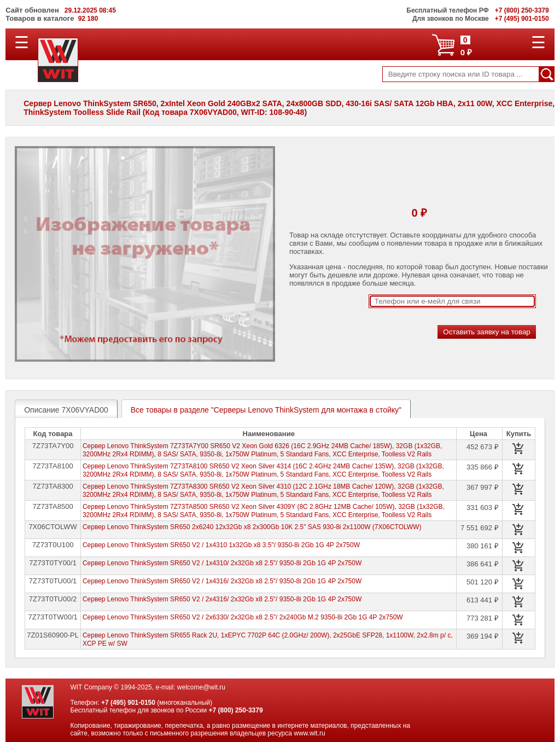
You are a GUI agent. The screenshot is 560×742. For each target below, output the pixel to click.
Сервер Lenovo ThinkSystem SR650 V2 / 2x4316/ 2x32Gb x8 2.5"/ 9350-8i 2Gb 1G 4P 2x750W (222, 599)
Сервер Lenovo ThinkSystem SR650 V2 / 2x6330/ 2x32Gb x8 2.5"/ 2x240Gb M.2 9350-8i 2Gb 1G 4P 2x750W (243, 617)
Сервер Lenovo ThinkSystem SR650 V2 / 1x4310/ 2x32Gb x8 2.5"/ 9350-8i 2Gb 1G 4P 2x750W (222, 563)
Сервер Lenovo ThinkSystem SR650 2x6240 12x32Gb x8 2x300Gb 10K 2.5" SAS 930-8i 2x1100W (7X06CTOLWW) (252, 527)
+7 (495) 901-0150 (128, 703)
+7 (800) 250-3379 (236, 710)
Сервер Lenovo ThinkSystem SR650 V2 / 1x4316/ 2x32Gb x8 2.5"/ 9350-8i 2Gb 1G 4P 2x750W (222, 581)
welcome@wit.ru (201, 687)
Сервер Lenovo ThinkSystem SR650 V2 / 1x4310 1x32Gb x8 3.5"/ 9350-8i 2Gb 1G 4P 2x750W (221, 545)
